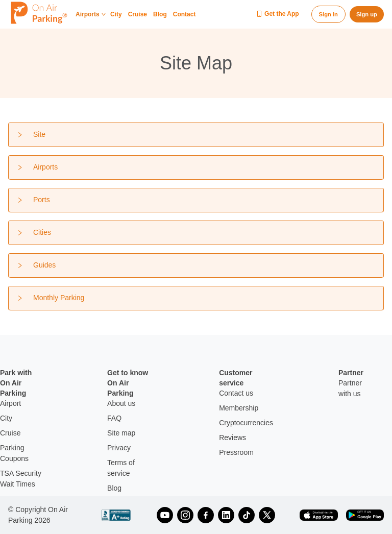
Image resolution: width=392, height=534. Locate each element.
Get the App (278, 14)
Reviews (232, 438)
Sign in (328, 14)
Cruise (138, 15)
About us (121, 403)
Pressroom (236, 452)
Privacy (119, 448)
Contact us (236, 393)
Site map (121, 433)
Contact (185, 15)
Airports (91, 15)
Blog (160, 15)
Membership (239, 408)
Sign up (367, 14)
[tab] (196, 135)
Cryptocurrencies (246, 423)
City (116, 15)
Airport (10, 403)
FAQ (114, 418)
